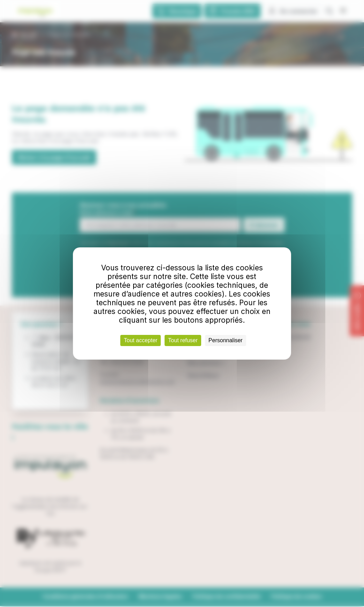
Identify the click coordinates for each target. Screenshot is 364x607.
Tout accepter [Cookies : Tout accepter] (141, 340)
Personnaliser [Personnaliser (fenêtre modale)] (226, 340)
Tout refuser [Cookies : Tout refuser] (183, 340)
